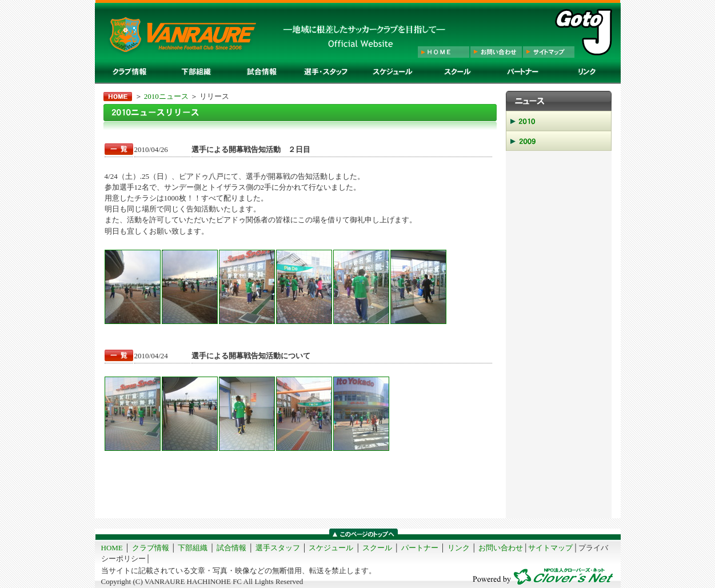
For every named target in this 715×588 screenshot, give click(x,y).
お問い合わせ (501, 548)
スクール (377, 548)
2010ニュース (166, 96)
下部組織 (193, 548)
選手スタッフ (278, 548)
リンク (459, 548)
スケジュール (331, 548)
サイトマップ (550, 548)
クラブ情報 (151, 548)
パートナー (420, 548)
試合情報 (231, 548)
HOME (112, 548)
